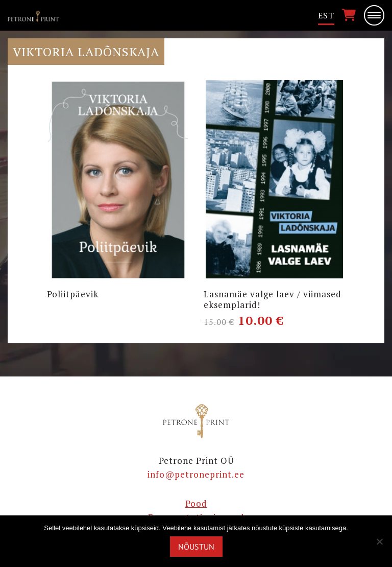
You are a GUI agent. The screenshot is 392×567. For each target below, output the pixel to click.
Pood (196, 503)
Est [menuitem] (326, 15)
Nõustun (196, 547)
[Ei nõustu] (379, 541)
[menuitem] (326, 16)
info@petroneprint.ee (196, 474)
